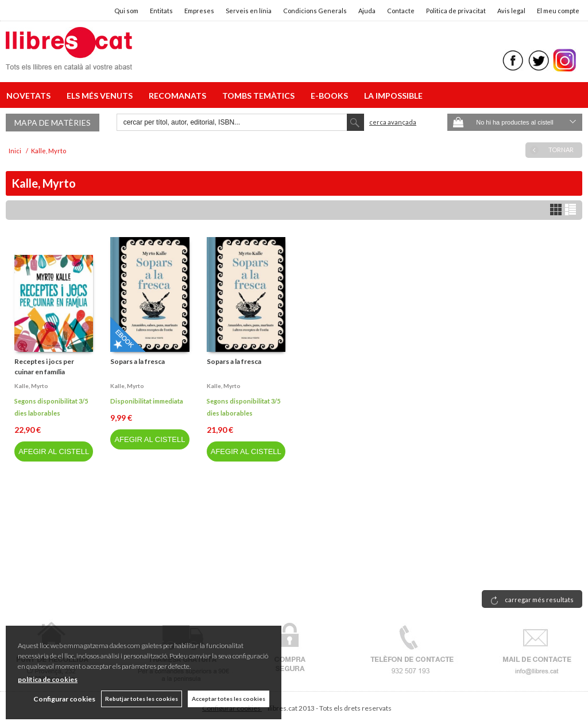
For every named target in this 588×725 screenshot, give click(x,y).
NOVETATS (30, 96)
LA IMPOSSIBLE (393, 96)
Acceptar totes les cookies (229, 699)
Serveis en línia (249, 11)
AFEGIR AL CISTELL (54, 451)
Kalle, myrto (31, 386)
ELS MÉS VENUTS (101, 96)
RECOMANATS (179, 96)
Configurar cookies (64, 699)
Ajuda (367, 11)
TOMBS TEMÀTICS (260, 96)
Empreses (199, 11)
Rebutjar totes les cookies (142, 699)
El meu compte (558, 11)
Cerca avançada (393, 122)
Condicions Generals (315, 11)
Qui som (126, 11)
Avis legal (511, 11)
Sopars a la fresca (138, 361)
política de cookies (48, 679)
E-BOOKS (331, 96)
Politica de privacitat (456, 11)
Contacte (401, 11)
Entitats (161, 11)
